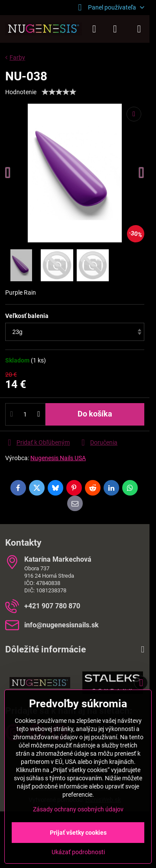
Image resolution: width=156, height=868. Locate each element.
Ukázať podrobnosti (78, 852)
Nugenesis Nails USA (58, 458)
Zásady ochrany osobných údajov (78, 809)
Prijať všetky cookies (78, 833)
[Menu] (139, 29)
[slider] (59, 92)
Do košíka (95, 414)
